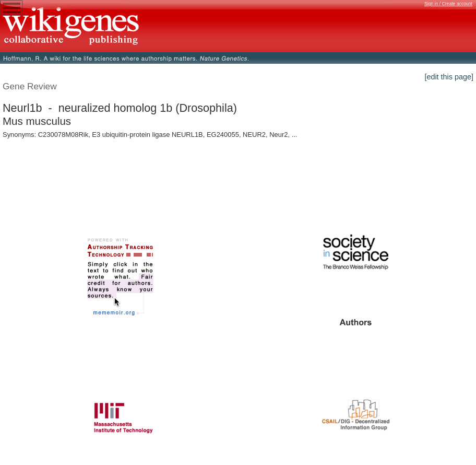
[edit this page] (449, 77)
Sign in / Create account (448, 4)
